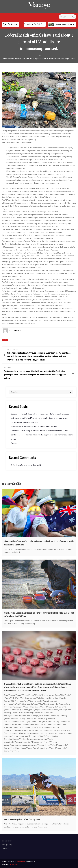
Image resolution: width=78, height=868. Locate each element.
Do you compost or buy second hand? (25, 422)
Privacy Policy (7, 845)
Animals (5, 340)
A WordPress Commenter (21, 465)
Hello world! (37, 465)
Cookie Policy (7, 841)
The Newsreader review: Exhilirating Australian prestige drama (34, 426)
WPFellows (14, 865)
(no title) (14, 443)
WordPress (21, 862)
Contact (5, 849)
